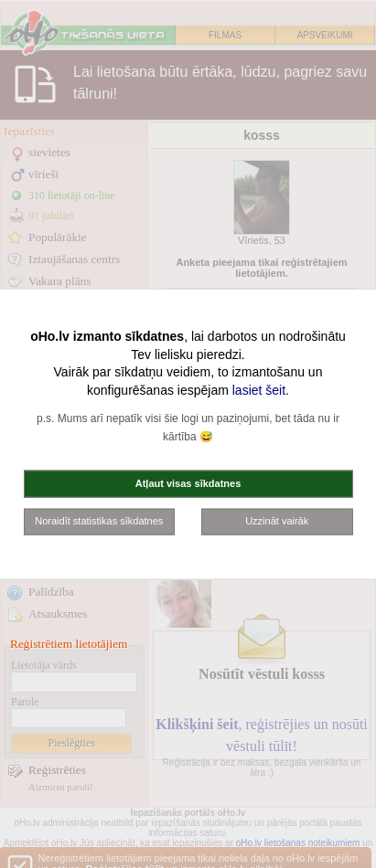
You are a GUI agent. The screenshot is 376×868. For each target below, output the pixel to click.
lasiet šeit (259, 389)
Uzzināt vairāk (277, 521)
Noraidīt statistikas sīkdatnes (99, 521)
